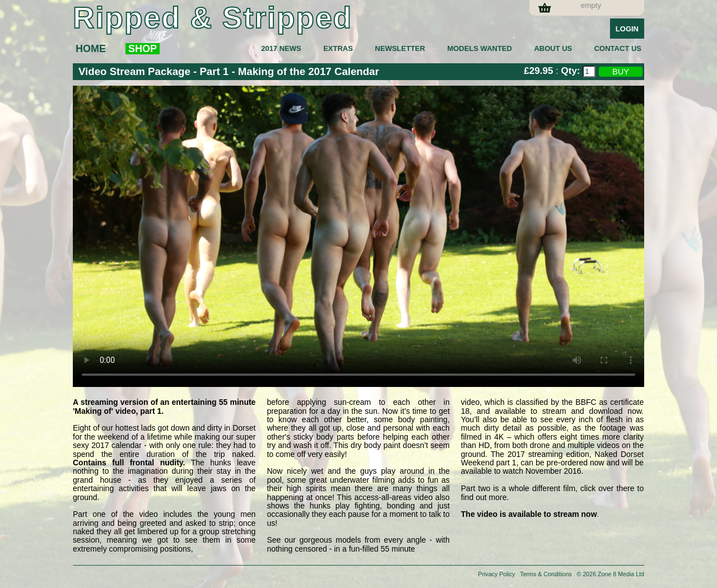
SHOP (143, 49)
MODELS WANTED (479, 48)
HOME (91, 49)
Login (627, 29)
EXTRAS (338, 48)
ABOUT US (553, 48)
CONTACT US (618, 48)
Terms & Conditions (546, 574)
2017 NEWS (281, 48)
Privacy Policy (496, 574)
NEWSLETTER (400, 48)
